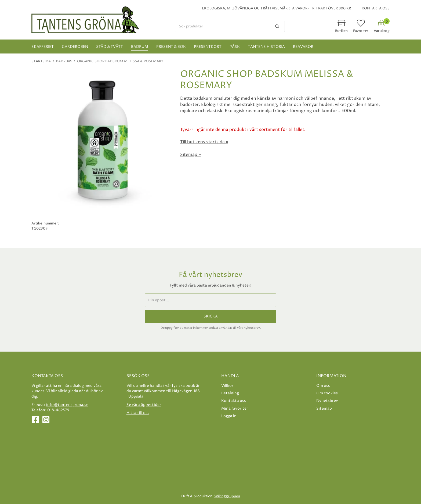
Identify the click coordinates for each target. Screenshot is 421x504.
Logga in (229, 416)
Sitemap (324, 408)
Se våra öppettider (144, 405)
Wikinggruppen (227, 496)
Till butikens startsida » (204, 142)
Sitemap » (190, 155)
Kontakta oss (376, 8)
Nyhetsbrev (327, 401)
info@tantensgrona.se (67, 405)
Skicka (211, 316)
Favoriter (361, 31)
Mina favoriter (235, 408)
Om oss (323, 386)
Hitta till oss (138, 413)
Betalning (230, 393)
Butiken (341, 31)
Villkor (227, 386)
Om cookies (327, 393)
